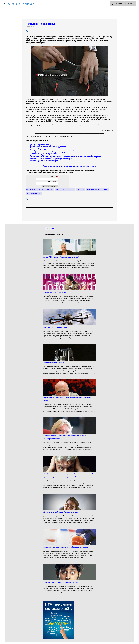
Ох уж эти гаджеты (65, 190)
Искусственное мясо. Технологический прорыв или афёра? (66, 547)
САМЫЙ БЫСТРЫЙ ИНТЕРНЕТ (55, 292)
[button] (27, 31)
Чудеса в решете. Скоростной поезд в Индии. (61, 582)
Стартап (81, 190)
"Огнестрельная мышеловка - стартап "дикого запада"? (51, 159)
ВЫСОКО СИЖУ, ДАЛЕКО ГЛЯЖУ (56, 327)
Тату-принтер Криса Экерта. (40, 144)
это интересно (34, 193)
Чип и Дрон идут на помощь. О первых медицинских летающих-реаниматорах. (60, 152)
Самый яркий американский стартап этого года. (48, 146)
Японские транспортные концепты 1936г (45, 148)
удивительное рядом (98, 190)
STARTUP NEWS (21, 4)
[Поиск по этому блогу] (124, 4)
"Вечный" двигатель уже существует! (44, 161)
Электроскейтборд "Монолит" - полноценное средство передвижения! (57, 150)
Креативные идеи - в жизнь (40, 190)
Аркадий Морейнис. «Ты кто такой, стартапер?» (61, 257)
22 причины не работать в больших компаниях (61, 512)
